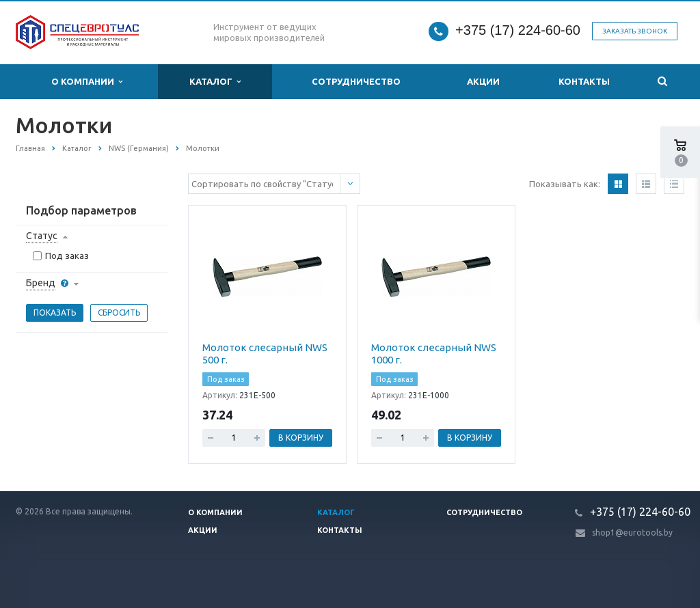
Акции (483, 81)
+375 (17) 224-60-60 (518, 30)
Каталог (215, 82)
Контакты (584, 81)
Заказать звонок (635, 31)
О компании (87, 82)
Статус (42, 236)
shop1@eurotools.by (632, 533)
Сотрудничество (356, 81)
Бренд (41, 283)
